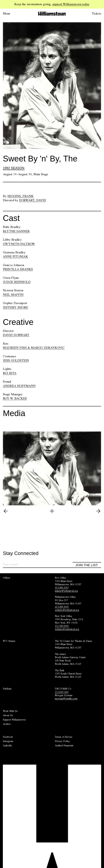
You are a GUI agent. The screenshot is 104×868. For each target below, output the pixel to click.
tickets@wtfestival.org (66, 591)
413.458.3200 (62, 607)
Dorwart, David (33, 200)
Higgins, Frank (21, 196)
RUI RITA (10, 373)
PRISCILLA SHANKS (18, 269)
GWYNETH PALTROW (19, 244)
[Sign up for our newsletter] (38, 565)
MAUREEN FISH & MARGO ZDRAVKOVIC (34, 348)
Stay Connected (21, 553)
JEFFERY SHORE (15, 307)
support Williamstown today (71, 4)
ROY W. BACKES (15, 398)
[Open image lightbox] (52, 511)
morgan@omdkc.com (66, 698)
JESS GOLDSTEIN (16, 360)
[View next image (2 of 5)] (98, 511)
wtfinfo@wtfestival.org (67, 610)
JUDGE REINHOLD (17, 282)
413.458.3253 (62, 588)
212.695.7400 (62, 692)
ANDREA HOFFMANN (19, 386)
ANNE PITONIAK (15, 256)
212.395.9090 (62, 626)
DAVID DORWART (16, 335)
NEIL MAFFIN (13, 295)
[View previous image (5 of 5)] (6, 511)
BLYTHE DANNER (16, 231)
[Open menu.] (11, 14)
